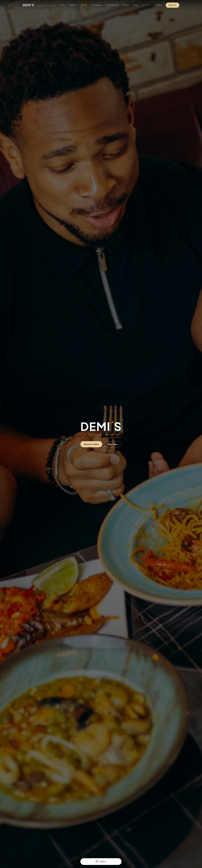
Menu (63, 5)
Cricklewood (97, 5)
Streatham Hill (113, 5)
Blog (135, 5)
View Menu (113, 444)
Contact (158, 5)
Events (126, 5)
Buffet (84, 5)
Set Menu (73, 5)
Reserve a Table (91, 444)
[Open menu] (101, 862)
